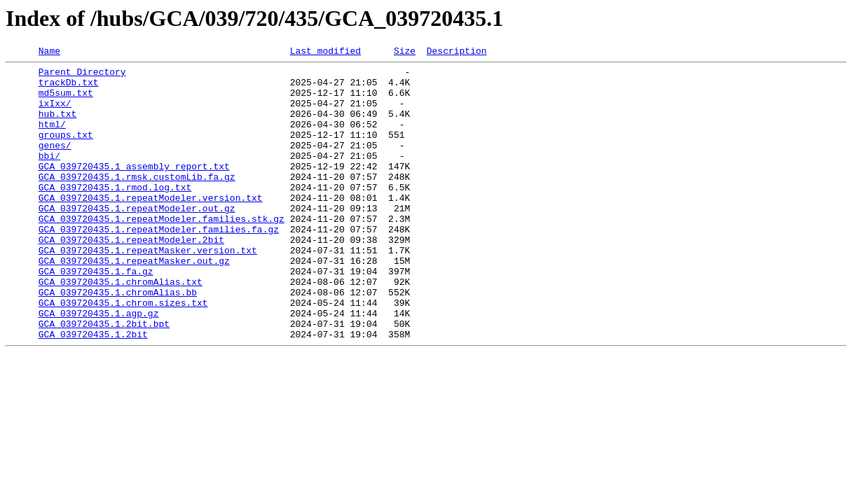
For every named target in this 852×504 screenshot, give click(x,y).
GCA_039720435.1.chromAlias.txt (121, 328)
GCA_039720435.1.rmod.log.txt (115, 214)
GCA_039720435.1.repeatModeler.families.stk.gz (162, 252)
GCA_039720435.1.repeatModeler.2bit (131, 277)
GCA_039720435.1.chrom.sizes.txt (123, 353)
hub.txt (58, 126)
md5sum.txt (66, 101)
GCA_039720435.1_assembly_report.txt (134, 189)
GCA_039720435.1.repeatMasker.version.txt (148, 290)
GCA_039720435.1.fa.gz (96, 315)
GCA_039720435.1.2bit (93, 391)
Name (49, 52)
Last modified (325, 52)
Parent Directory (82, 76)
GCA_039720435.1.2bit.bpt (104, 378)
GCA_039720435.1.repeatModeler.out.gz (137, 239)
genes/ (55, 164)
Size (405, 52)
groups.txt (66, 151)
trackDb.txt (69, 88)
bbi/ (49, 176)
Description (457, 52)
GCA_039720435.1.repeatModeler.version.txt (151, 227)
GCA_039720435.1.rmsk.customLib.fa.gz (137, 202)
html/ (52, 139)
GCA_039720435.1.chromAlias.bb (118, 340)
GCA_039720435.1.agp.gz (99, 365)
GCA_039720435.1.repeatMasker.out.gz (134, 302)
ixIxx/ (55, 113)
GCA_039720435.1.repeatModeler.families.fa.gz (159, 265)
